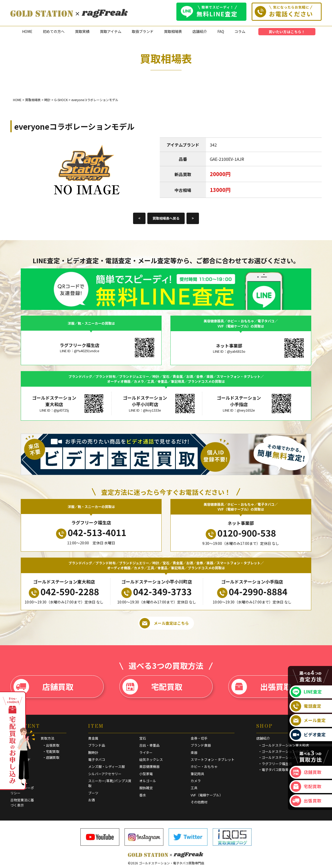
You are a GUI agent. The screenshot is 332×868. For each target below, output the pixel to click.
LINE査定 (306, 692)
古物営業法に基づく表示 (22, 803)
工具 (194, 788)
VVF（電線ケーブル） (207, 795)
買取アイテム (111, 31)
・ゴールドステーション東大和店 (284, 745)
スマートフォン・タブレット (213, 759)
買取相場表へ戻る (166, 218)
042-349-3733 (157, 592)
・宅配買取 (51, 751)
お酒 (92, 800)
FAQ (221, 31)
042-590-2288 (64, 592)
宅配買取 (152, 687)
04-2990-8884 (252, 592)
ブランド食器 (201, 745)
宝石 (143, 738)
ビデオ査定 (308, 735)
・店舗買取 (51, 757)
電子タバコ (97, 759)
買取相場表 (173, 31)
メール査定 (308, 720)
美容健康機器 (149, 766)
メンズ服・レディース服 (106, 766)
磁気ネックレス (151, 759)
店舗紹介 (200, 31)
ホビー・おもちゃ (204, 766)
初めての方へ (54, 31)
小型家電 (146, 774)
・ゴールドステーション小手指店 (284, 751)
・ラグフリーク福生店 (275, 764)
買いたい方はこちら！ (287, 32)
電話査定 (306, 706)
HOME (27, 31)
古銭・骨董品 (149, 745)
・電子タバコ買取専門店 (277, 770)
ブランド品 (97, 745)
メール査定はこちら (164, 623)
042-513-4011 (91, 532)
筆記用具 (197, 774)
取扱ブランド (143, 31)
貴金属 (93, 738)
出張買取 (261, 687)
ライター (146, 752)
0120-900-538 (241, 533)
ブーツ (93, 793)
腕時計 (93, 752)
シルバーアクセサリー (105, 774)
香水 (143, 795)
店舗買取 (43, 687)
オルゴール (148, 781)
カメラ (196, 781)
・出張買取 (51, 745)
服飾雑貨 (146, 788)
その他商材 (199, 802)
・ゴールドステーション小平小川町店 (287, 757)
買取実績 (82, 31)
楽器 (194, 752)
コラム (240, 31)
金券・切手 (199, 738)
